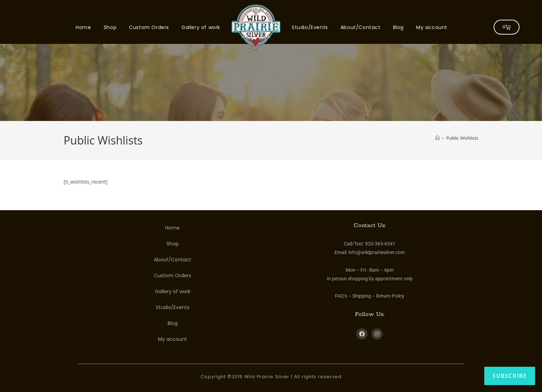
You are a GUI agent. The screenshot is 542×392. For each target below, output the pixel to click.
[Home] (437, 138)
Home (83, 27)
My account (432, 27)
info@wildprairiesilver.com (377, 252)
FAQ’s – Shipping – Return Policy (370, 296)
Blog (398, 27)
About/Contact (361, 27)
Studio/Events (310, 27)
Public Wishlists (462, 138)
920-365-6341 (380, 244)
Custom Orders (149, 27)
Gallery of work (201, 27)
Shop (110, 27)
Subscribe (510, 376)
